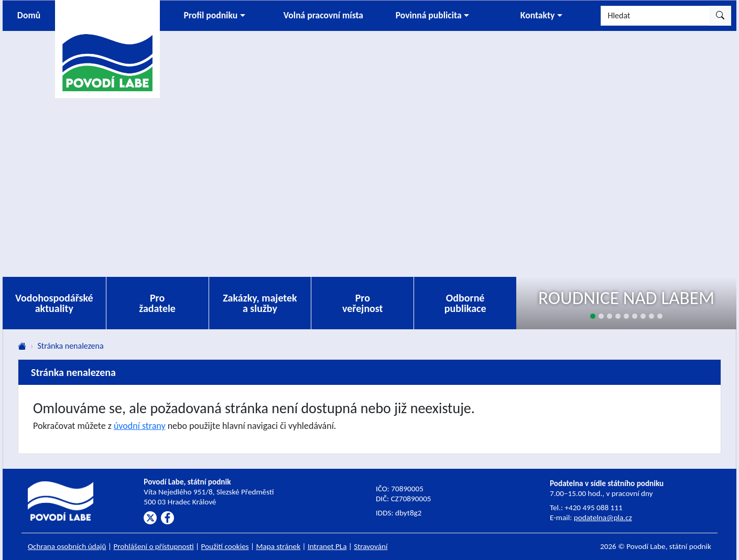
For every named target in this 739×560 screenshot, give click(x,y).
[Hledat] (655, 16)
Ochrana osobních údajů (67, 546)
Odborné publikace (465, 303)
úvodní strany (140, 426)
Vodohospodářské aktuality (54, 303)
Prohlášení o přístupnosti (153, 546)
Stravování (371, 546)
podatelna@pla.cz (603, 518)
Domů (29, 15)
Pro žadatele (157, 303)
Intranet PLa (327, 546)
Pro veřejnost (363, 303)
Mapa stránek (279, 546)
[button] (214, 16)
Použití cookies (225, 546)
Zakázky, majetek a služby (260, 303)
